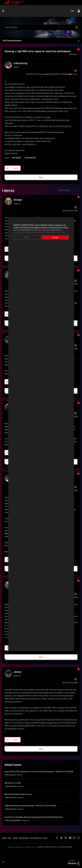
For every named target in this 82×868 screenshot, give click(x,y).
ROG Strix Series (11, 775)
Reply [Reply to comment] (41, 657)
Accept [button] (59, 238)
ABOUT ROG (7, 838)
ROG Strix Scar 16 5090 (13, 783)
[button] (8, 168)
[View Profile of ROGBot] (75, 74)
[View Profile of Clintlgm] (18, 200)
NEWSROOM (24, 838)
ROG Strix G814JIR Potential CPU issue (18, 794)
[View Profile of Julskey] (17, 672)
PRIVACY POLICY (30, 847)
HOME (15, 838)
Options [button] (78, 41)
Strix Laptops (16, 158)
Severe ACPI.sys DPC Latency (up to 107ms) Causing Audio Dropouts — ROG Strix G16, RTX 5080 (39, 772)
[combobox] (41, 27)
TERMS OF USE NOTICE (16, 847)
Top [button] (3, 862)
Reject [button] (23, 238)
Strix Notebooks (30, 158)
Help (72, 11)
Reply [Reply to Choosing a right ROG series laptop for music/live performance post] (41, 177)
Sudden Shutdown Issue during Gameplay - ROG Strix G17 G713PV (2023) (30, 806)
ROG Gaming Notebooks (12, 41)
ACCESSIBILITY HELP (39, 838)
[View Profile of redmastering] (20, 63)
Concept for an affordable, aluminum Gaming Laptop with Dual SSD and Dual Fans (34, 817)
